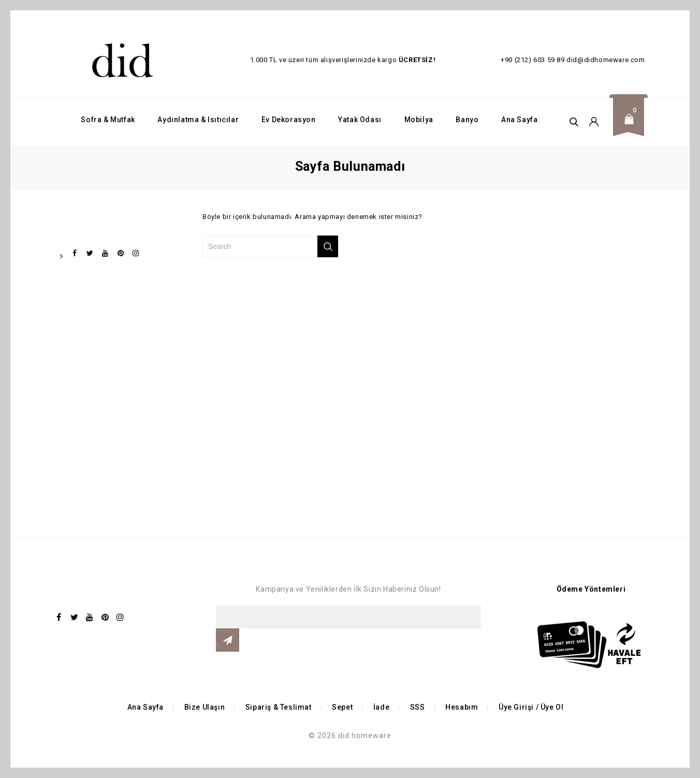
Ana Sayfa (519, 120)
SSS (418, 707)
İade (381, 707)
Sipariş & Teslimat (279, 707)
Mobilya (419, 120)
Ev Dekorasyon (289, 120)
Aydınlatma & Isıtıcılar (198, 120)
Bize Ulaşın (205, 707)
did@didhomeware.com (606, 60)
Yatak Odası (360, 120)
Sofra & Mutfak (108, 120)
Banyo (467, 120)
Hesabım (462, 707)
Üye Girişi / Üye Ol (531, 707)
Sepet (342, 707)
